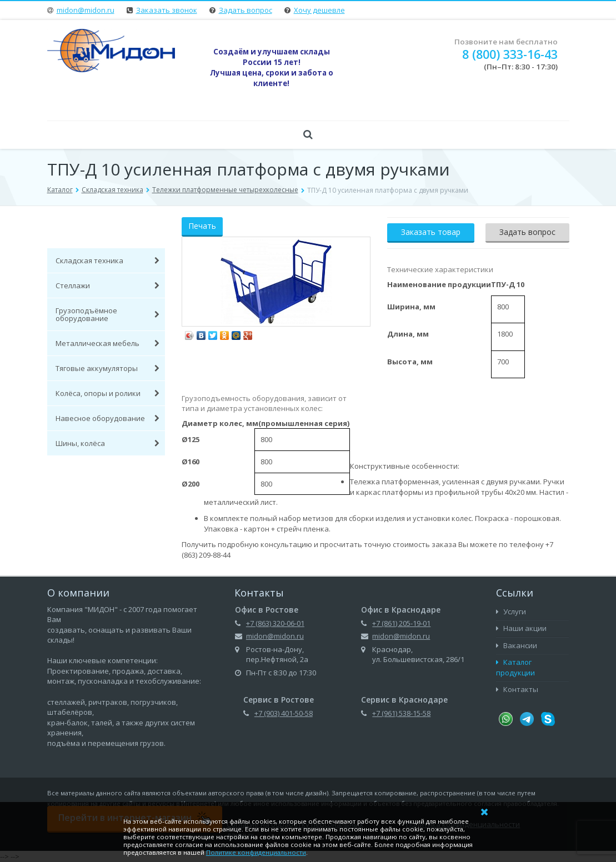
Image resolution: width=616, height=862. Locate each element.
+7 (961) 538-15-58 (401, 713)
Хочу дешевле (319, 10)
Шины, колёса (108, 443)
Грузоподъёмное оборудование (108, 314)
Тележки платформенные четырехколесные (225, 190)
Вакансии (517, 645)
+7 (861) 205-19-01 (401, 623)
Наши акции (521, 628)
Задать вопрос (246, 10)
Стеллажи (108, 285)
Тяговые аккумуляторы (108, 368)
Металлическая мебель (108, 343)
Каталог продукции (515, 667)
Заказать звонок (167, 10)
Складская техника (112, 190)
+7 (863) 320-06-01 (275, 623)
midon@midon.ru (86, 10)
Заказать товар (431, 232)
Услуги (511, 612)
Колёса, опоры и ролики (108, 393)
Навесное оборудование (108, 418)
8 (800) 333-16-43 (510, 54)
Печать (202, 226)
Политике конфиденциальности (256, 852)
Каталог (60, 190)
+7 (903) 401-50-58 (284, 713)
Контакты (517, 689)
